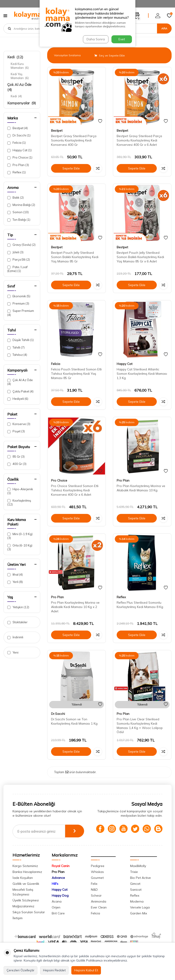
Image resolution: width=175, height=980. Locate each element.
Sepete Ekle (71, 168)
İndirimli (15, 637)
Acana (57, 909)
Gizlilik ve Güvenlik (26, 892)
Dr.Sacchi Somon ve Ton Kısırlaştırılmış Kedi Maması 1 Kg (74, 721)
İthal (15, 575)
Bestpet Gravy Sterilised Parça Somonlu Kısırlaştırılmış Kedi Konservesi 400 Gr (74, 140)
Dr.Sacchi (19, 135)
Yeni (13, 653)
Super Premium (21, 313)
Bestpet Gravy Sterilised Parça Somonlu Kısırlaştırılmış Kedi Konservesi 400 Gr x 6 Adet (139, 140)
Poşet (16, 431)
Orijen (56, 915)
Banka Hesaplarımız (27, 880)
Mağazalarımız (23, 914)
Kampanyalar (22, 103)
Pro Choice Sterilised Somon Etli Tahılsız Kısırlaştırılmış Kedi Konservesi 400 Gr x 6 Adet (75, 490)
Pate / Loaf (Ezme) (17, 269)
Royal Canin (61, 874)
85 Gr (16, 457)
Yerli (15, 582)
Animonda (99, 909)
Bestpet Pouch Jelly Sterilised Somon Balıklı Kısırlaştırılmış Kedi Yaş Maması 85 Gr (75, 257)
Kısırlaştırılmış (19, 502)
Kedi (15, 57)
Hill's (55, 892)
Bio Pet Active (140, 886)
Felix (94, 892)
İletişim (18, 926)
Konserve (19, 424)
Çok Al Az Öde (20, 382)
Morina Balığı (21, 205)
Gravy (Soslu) (21, 245)
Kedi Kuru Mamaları (20, 66)
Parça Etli (19, 260)
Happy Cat (19, 150)
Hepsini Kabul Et (86, 970)
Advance (58, 886)
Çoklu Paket (20, 391)
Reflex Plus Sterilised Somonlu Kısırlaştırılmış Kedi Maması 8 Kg (140, 605)
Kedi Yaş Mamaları (20, 76)
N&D (94, 898)
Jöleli (15, 252)
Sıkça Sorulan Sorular (29, 920)
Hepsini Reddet (54, 970)
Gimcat (135, 892)
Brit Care (58, 921)
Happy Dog (60, 903)
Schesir (96, 903)
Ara (164, 28)
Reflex (17, 172)
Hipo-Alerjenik (20, 491)
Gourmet (97, 886)
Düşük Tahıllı (21, 340)
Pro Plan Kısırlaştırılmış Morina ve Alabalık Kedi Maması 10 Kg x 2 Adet (75, 607)
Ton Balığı (19, 220)
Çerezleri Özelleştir (21, 970)
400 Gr (17, 464)
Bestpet (18, 128)
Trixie (134, 880)
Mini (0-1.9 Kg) (20, 536)
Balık (15, 198)
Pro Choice (20, 158)
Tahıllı (16, 348)
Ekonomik (19, 296)
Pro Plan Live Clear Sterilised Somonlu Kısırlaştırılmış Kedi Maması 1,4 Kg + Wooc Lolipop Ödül (140, 726)
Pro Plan (18, 165)
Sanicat (136, 898)
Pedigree (98, 874)
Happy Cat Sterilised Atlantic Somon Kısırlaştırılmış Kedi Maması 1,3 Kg (142, 374)
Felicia (17, 143)
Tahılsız (17, 355)
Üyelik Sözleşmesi (26, 908)
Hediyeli (18, 399)
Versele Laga (140, 915)
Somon (18, 212)
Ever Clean (99, 915)
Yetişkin (18, 607)
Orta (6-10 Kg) (20, 547)
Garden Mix (139, 921)
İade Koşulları (23, 886)
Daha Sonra (95, 39)
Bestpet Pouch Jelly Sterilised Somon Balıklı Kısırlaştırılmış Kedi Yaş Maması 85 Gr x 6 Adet (140, 257)
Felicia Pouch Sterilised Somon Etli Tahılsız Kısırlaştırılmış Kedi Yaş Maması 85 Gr (76, 374)
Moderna (137, 909)
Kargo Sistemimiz (25, 874)
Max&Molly (138, 874)
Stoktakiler (17, 622)
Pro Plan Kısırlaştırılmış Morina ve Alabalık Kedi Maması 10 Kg (141, 488)
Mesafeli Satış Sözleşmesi (23, 900)
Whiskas (97, 880)
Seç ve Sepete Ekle (110, 55)
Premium (18, 304)
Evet (122, 39)
